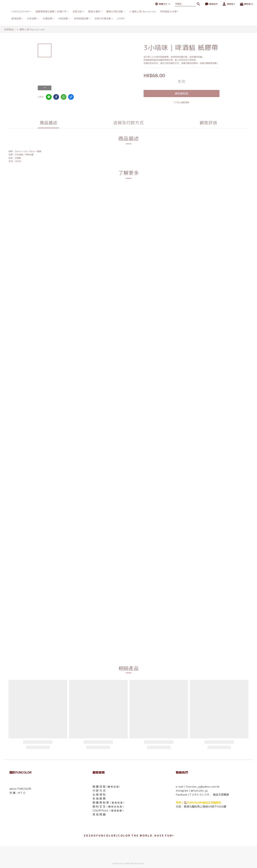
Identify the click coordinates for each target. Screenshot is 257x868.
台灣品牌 (49, 18)
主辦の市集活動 (104, 18)
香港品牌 (17, 18)
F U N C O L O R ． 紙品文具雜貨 (209, 794)
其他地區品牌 (82, 18)
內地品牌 (64, 18)
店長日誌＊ (79, 11)
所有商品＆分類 (170, 11)
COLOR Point (100, 810)
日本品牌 (33, 18)
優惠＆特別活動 (116, 11)
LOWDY (121, 18)
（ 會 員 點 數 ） (117, 811)
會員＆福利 (95, 11)
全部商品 (9, 29)
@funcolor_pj (199, 791)
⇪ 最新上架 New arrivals (143, 11)
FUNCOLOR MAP (22, 11)
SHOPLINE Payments (134, 863)
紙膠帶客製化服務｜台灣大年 (52, 11)
